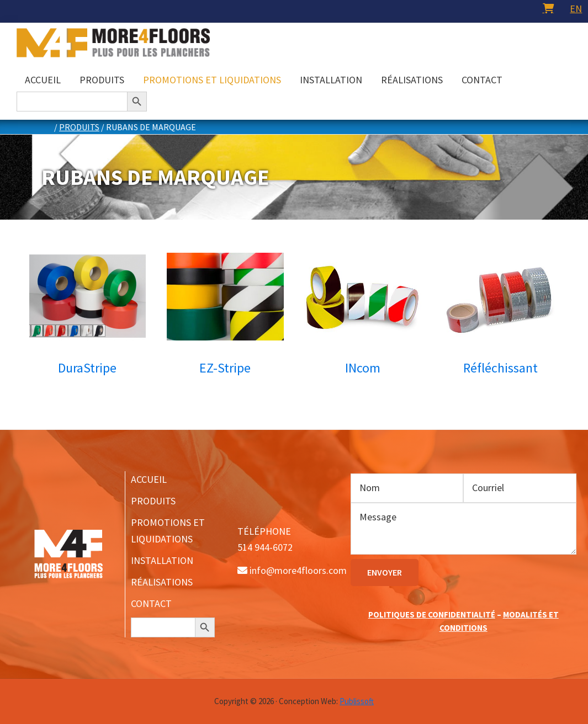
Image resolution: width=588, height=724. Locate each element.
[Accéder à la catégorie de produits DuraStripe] (88, 318)
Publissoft (357, 701)
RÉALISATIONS (162, 582)
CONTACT (151, 603)
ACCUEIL (149, 479)
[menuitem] (576, 9)
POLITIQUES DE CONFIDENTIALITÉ (432, 614)
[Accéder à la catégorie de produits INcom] (363, 318)
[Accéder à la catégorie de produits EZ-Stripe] (225, 318)
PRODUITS (153, 501)
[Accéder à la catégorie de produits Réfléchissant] (501, 318)
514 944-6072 (265, 547)
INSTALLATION (162, 560)
